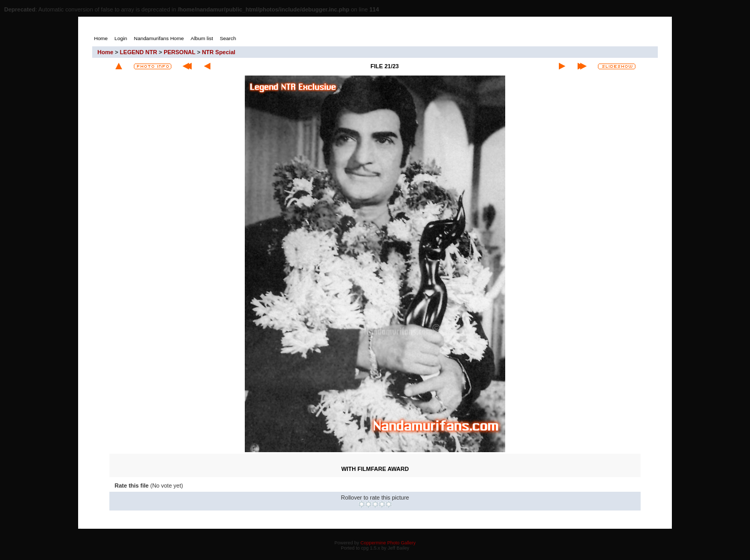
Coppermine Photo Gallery (388, 543)
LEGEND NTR (139, 52)
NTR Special (219, 52)
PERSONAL (179, 52)
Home (105, 52)
